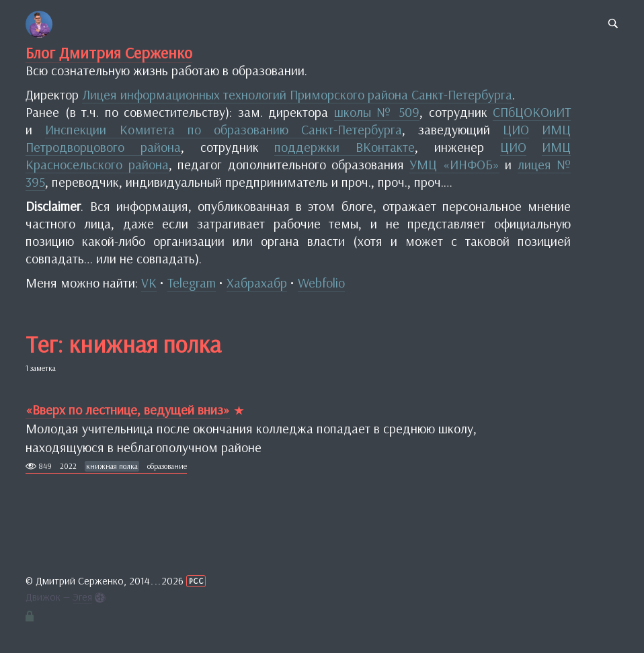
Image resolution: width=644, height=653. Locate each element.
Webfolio (321, 282)
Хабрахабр (257, 282)
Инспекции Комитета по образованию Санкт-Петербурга (223, 129)
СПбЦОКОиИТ (532, 112)
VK (149, 282)
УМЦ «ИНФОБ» (454, 164)
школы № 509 (377, 112)
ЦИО (516, 129)
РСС (196, 581)
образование (167, 466)
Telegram (192, 282)
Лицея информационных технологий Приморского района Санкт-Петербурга (297, 94)
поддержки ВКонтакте (345, 147)
